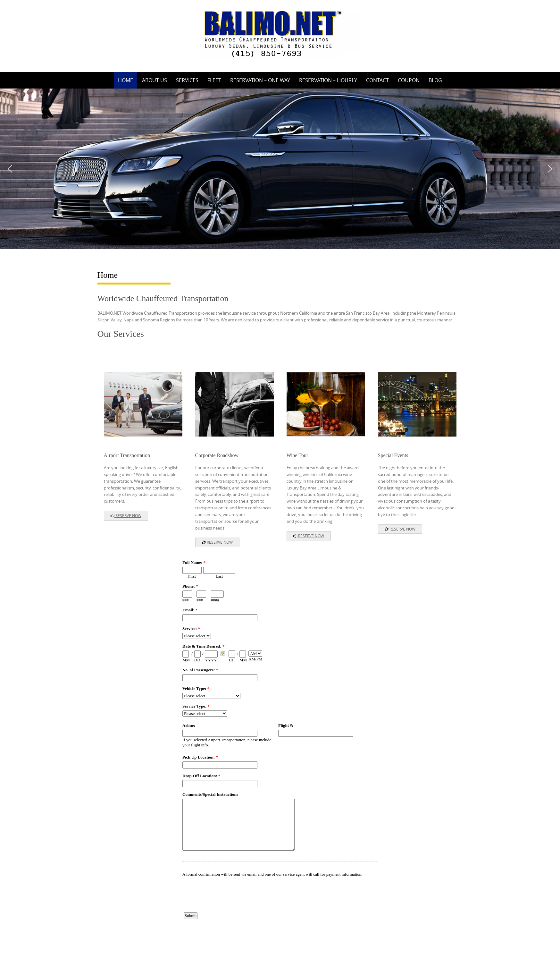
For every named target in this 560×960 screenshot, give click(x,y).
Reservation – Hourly (328, 80)
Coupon (409, 80)
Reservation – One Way (260, 80)
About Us (155, 80)
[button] (10, 169)
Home (125, 80)
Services (187, 80)
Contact (377, 80)
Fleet (214, 80)
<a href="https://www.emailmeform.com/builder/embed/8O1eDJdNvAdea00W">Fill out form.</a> (280, 742)
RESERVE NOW (126, 515)
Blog (435, 80)
